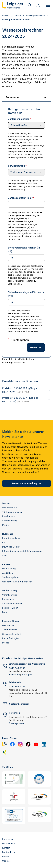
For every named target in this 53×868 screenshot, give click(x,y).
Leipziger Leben (10, 608)
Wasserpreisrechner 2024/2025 (17, 20)
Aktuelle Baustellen (12, 604)
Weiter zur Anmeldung (27, 483)
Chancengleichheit (12, 634)
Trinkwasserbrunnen (12, 512)
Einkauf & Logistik (11, 638)
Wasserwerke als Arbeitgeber (17, 582)
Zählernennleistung (20, 119)
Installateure (9, 516)
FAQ (4, 543)
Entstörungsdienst (11, 538)
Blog (5, 612)
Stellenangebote (10, 577)
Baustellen (14, 675)
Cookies (6, 861)
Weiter (36, 347)
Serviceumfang (17, 166)
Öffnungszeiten (17, 724)
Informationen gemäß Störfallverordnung (23, 551)
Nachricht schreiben (19, 704)
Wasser (6, 16)
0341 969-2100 (17, 668)
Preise (18, 16)
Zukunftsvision (10, 630)
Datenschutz (9, 844)
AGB (4, 555)
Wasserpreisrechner (36, 16)
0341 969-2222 (17, 687)
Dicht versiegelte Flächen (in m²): (24, 250)
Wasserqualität (10, 508)
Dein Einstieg (9, 569)
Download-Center (11, 547)
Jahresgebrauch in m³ (21, 198)
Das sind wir (8, 625)
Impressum (8, 839)
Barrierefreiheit (10, 852)
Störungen (27, 675)
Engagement (8, 599)
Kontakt (6, 848)
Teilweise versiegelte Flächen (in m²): (26, 294)
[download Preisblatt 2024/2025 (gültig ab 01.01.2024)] (26, 390)
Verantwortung (10, 521)
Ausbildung (8, 573)
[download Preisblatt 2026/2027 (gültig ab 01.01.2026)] (26, 400)
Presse (6, 643)
